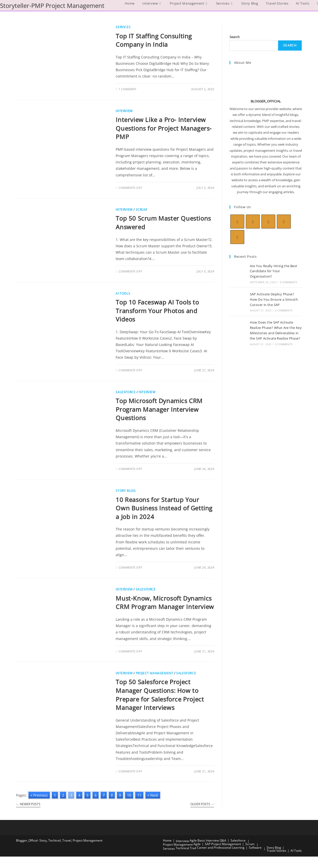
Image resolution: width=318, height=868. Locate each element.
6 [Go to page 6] (96, 795)
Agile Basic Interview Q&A (208, 840)
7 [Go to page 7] (104, 795)
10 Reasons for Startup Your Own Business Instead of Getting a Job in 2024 (164, 508)
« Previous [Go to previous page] (39, 795)
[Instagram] (268, 222)
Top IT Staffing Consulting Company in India (154, 40)
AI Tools (123, 293)
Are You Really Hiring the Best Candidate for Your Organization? (274, 271)
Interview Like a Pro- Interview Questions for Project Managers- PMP (164, 128)
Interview (124, 111)
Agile (197, 844)
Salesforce (126, 392)
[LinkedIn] (284, 222)
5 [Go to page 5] (87, 795)
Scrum (141, 210)
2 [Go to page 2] (63, 795)
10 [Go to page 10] (129, 795)
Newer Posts (28, 804)
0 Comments (289, 282)
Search (235, 37)
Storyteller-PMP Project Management (52, 5)
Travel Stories (276, 851)
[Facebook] (253, 222)
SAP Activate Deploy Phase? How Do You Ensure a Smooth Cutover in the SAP (274, 299)
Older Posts (202, 804)
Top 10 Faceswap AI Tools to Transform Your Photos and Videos (157, 311)
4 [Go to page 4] (79, 795)
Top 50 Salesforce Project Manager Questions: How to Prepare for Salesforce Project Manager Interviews (160, 695)
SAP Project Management (223, 844)
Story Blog (126, 491)
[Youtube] (237, 237)
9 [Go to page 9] (120, 795)
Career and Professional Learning (221, 848)
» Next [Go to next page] (153, 795)
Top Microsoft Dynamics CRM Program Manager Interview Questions (159, 409)
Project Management (155, 673)
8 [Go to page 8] (112, 795)
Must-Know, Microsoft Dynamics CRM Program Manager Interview (165, 603)
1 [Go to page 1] (55, 795)
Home (167, 840)
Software (255, 848)
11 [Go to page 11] (139, 795)
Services (123, 27)
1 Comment (127, 89)
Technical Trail (186, 848)
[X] (237, 222)
